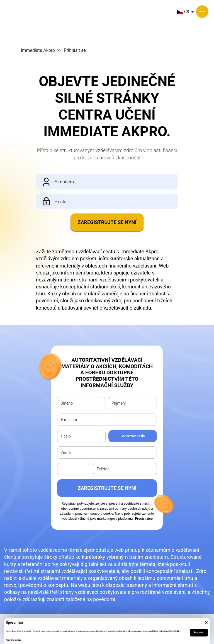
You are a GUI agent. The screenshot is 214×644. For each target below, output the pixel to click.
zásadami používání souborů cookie (87, 514)
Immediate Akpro (38, 50)
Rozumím (199, 633)
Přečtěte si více (14, 640)
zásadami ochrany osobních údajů (125, 509)
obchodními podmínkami (80, 509)
